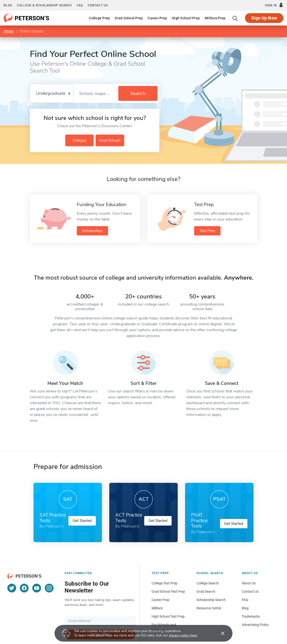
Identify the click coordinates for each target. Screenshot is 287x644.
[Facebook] (24, 588)
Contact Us (250, 591)
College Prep (99, 18)
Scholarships (92, 231)
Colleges (79, 140)
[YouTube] (37, 588)
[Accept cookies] (219, 633)
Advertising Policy (255, 625)
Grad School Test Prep (168, 591)
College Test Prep (165, 583)
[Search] (235, 18)
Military (157, 608)
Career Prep (157, 18)
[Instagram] (49, 588)
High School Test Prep (168, 616)
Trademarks (251, 616)
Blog (8, 5)
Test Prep (207, 231)
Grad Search (206, 591)
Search (138, 93)
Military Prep (215, 18)
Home (9, 31)
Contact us (98, 5)
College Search (208, 583)
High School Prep (186, 18)
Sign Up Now (264, 18)
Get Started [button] (82, 521)
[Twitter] (12, 588)
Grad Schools (110, 140)
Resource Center (209, 608)
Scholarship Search (211, 600)
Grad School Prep (129, 18)
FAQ (80, 5)
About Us (249, 583)
